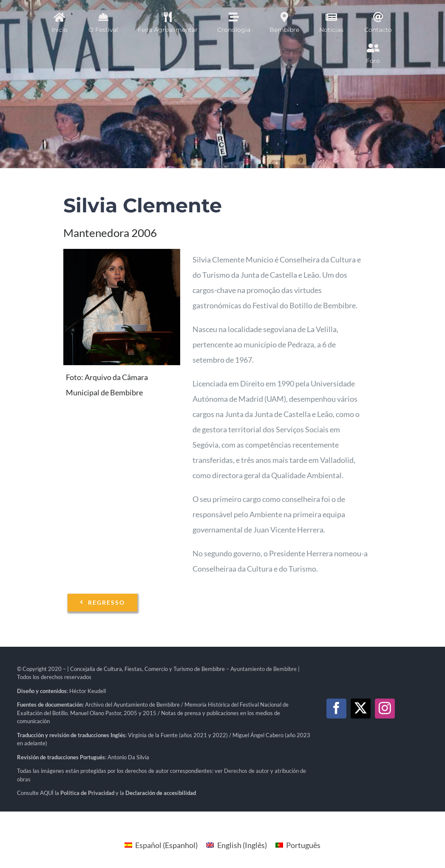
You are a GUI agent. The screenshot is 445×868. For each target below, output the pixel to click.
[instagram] (385, 709)
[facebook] (336, 709)
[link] (87, 793)
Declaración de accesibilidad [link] (161, 793)
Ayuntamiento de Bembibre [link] (264, 669)
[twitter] (361, 709)
